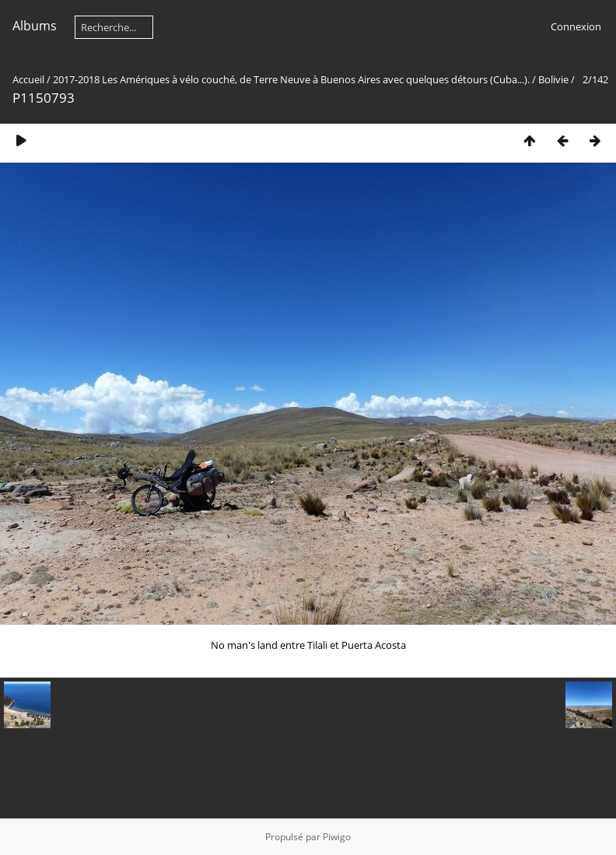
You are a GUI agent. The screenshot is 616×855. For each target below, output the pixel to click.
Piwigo (337, 837)
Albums (35, 26)
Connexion (576, 26)
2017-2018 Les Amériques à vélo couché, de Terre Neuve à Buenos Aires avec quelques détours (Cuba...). (291, 79)
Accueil (28, 79)
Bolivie (553, 79)
